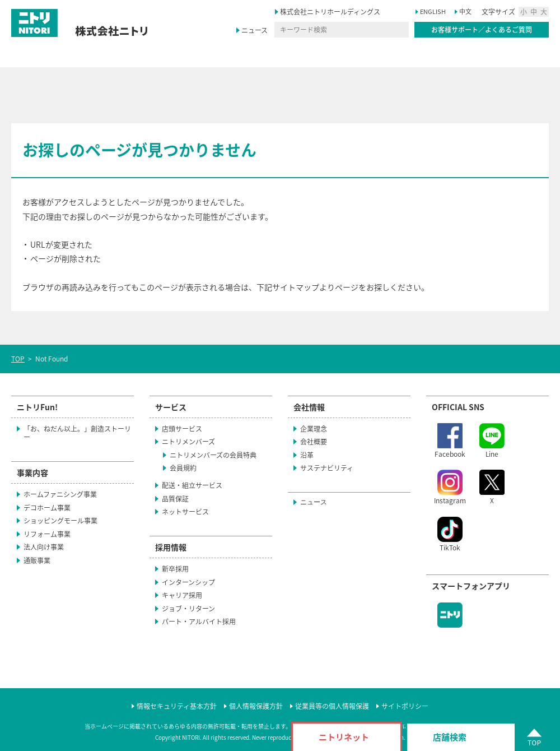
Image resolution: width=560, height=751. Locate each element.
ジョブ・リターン (188, 609)
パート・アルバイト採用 (204, 622)
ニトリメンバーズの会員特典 (213, 455)
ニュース (255, 30)
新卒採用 (180, 569)
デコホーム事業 (47, 508)
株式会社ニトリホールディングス (335, 12)
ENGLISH (433, 11)
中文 (465, 11)
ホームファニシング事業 (60, 494)
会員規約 (183, 468)
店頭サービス (182, 429)
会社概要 (314, 442)
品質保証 (175, 499)
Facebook (450, 441)
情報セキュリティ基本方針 (177, 707)
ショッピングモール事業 (60, 521)
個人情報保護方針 (256, 707)
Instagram (450, 488)
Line (492, 441)
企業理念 (314, 429)
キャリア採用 (187, 595)
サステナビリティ (332, 468)
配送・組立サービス (192, 485)
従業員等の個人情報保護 (332, 707)
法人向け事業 (44, 547)
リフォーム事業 (47, 534)
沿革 (312, 455)
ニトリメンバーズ (188, 442)
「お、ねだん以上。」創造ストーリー (77, 433)
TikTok (450, 535)
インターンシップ (193, 582)
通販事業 (37, 560)
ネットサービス (185, 512)
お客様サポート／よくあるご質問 (482, 30)
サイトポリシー (405, 707)
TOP (18, 359)
